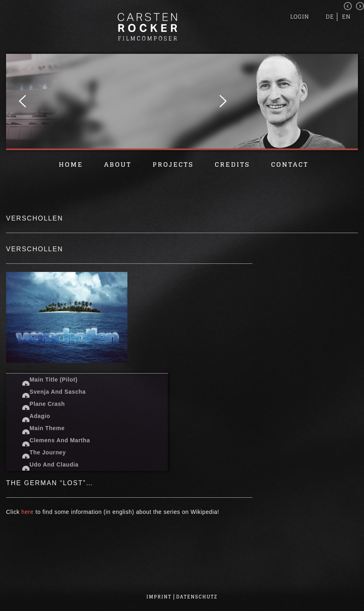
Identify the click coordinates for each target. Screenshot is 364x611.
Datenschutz (197, 597)
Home (71, 164)
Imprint (159, 597)
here (28, 512)
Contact (290, 164)
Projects (173, 164)
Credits (232, 164)
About (118, 164)
